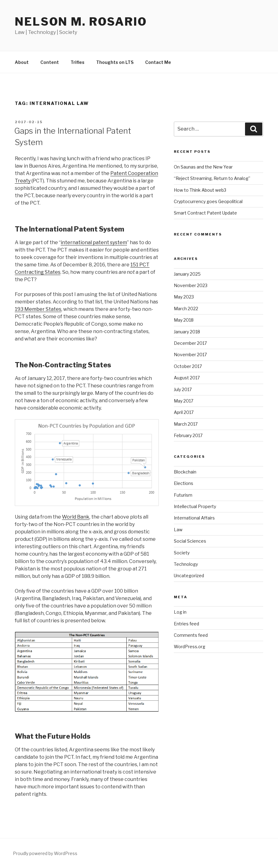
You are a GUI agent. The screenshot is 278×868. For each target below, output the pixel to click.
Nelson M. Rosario (81, 22)
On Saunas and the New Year (203, 167)
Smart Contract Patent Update (205, 213)
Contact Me (158, 62)
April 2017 (184, 412)
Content (50, 62)
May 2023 (184, 297)
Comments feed (191, 635)
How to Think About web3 (200, 190)
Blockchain (185, 472)
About (22, 62)
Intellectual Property (195, 506)
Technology (186, 564)
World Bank (76, 517)
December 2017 (190, 343)
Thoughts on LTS (115, 62)
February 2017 (188, 435)
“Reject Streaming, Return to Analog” (212, 178)
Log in (180, 612)
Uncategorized (189, 576)
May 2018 (184, 320)
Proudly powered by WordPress (45, 853)
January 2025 (187, 274)
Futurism (183, 495)
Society (182, 553)
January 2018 (187, 332)
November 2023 (191, 285)
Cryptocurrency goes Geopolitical (208, 201)
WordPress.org (190, 647)
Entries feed (186, 624)
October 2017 (188, 366)
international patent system (94, 242)
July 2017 (183, 389)
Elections (184, 483)
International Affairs (194, 518)
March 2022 (186, 309)
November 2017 (190, 355)
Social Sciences (190, 541)
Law (178, 530)
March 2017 (186, 424)
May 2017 (184, 401)
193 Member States (38, 309)
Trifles (78, 62)
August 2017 (187, 378)
